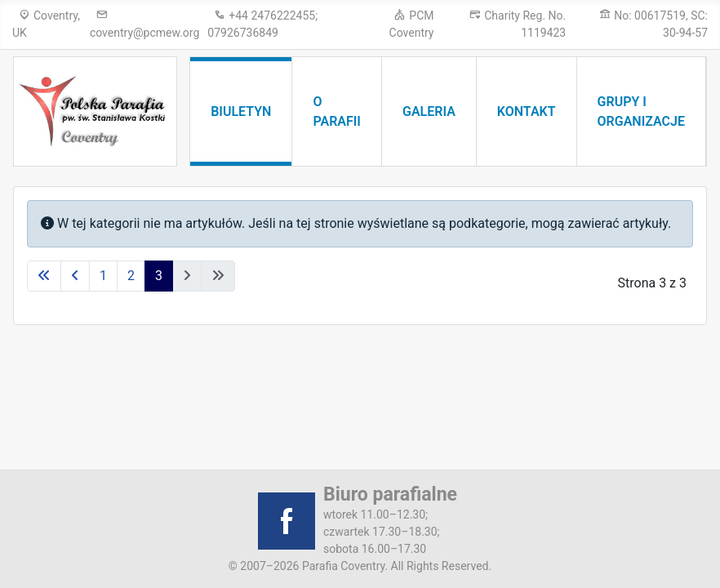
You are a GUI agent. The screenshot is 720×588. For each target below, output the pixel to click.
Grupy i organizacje (641, 111)
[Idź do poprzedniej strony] (75, 276)
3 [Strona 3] (159, 276)
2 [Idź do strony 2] (131, 276)
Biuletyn (241, 111)
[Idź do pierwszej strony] (44, 276)
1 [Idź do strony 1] (103, 276)
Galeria (429, 111)
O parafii (337, 111)
